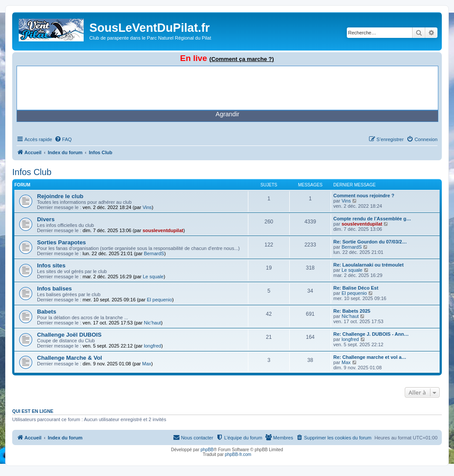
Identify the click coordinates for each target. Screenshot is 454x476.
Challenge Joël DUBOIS (69, 335)
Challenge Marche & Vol (69, 358)
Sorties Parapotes (61, 242)
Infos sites (51, 265)
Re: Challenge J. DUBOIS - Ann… (371, 334)
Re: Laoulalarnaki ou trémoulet (368, 265)
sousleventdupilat (163, 230)
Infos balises (54, 289)
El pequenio (159, 300)
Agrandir (227, 114)
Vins (147, 207)
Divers (46, 219)
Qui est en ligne (33, 411)
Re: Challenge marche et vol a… (370, 357)
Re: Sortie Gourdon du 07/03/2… (370, 242)
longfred (152, 346)
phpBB (207, 450)
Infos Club (32, 172)
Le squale (153, 277)
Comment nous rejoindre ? (364, 196)
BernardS (154, 253)
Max (147, 364)
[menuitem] (63, 139)
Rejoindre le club (60, 196)
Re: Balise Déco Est (356, 288)
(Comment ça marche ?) (242, 59)
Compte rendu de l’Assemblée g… (372, 219)
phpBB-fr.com (238, 454)
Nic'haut (152, 323)
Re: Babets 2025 (352, 311)
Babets (47, 312)
